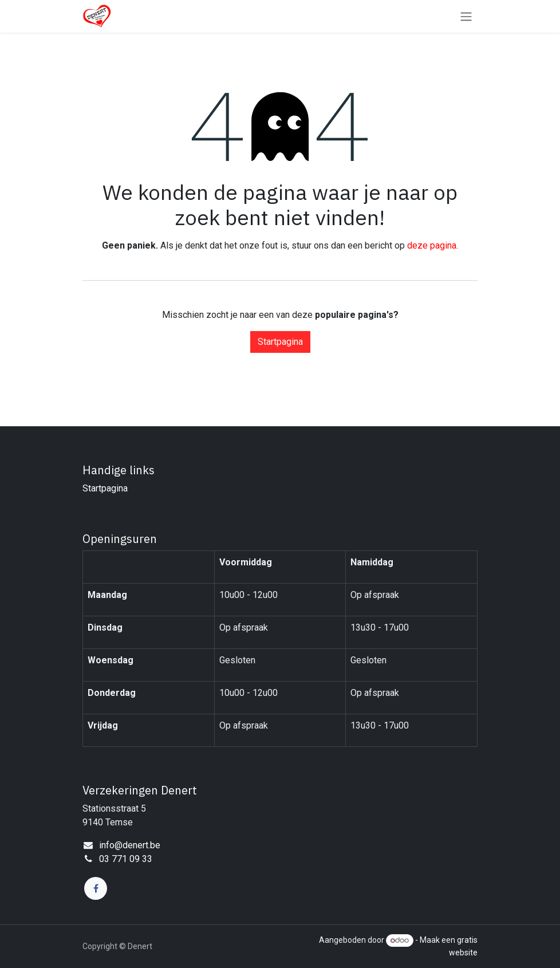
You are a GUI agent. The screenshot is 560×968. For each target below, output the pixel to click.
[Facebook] (96, 888)
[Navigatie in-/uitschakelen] (466, 16)
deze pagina (432, 245)
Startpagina (280, 342)
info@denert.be (130, 845)
